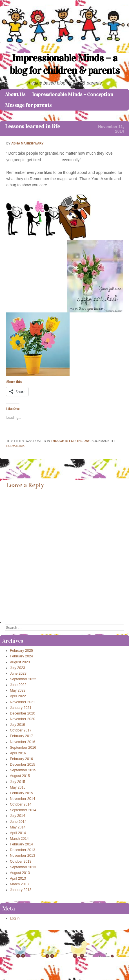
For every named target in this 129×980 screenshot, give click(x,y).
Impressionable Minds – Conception (73, 94)
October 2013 (21, 862)
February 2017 (21, 736)
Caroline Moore (103, 967)
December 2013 (23, 850)
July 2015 (17, 782)
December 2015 (23, 765)
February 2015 (21, 793)
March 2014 (19, 839)
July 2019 (17, 725)
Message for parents (28, 105)
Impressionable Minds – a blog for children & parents (65, 64)
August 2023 (20, 662)
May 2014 (18, 827)
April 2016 (18, 753)
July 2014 (17, 816)
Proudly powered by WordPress (38, 967)
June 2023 (18, 674)
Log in (15, 918)
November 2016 (23, 742)
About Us (15, 94)
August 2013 (20, 873)
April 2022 (18, 696)
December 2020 (23, 713)
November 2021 (23, 702)
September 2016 (23, 748)
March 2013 (19, 884)
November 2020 (23, 719)
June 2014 (18, 822)
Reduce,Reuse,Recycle (105, 471)
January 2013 (21, 890)
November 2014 (23, 799)
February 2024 (21, 656)
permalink (15, 446)
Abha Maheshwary (27, 143)
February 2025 (21, 651)
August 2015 (20, 776)
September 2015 (23, 770)
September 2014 (23, 810)
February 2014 (21, 844)
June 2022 (18, 685)
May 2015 (18, 787)
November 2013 (23, 856)
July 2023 (17, 668)
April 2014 (18, 833)
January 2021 (21, 708)
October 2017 (21, 730)
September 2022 (23, 679)
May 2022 (18, 690)
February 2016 (21, 759)
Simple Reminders (20, 471)
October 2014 (21, 804)
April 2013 (18, 878)
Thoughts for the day (70, 441)
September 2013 (23, 867)
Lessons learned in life (33, 126)
